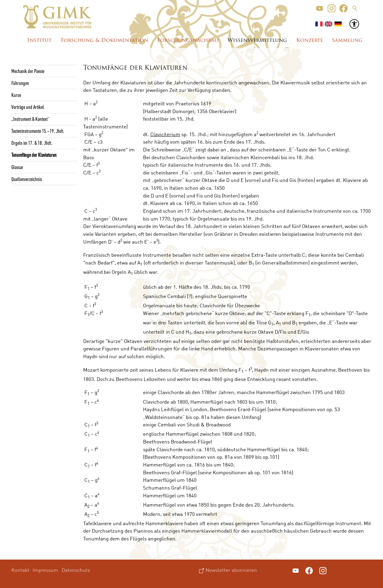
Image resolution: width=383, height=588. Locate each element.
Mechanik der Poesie (28, 71)
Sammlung (347, 41)
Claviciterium (165, 134)
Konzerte (310, 41)
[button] (320, 8)
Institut (39, 41)
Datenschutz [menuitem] (76, 570)
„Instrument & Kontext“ (30, 119)
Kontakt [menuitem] (20, 570)
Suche (355, 8)
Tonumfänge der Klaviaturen (34, 155)
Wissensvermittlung (257, 41)
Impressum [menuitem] (45, 570)
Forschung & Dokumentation (104, 41)
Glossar (17, 167)
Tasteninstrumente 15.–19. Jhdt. (38, 131)
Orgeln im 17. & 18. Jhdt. (32, 143)
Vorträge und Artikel (28, 107)
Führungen (20, 83)
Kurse (16, 95)
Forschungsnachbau (188, 41)
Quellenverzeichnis (27, 179)
